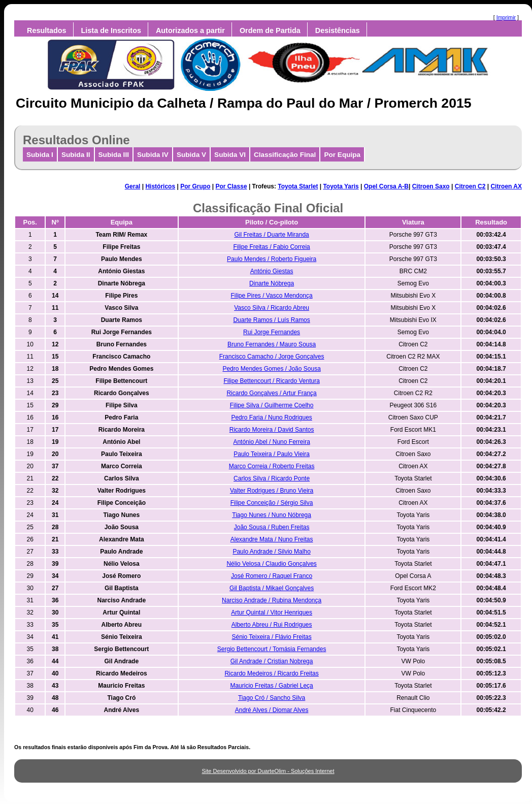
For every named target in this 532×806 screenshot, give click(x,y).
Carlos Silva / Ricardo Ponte (272, 478)
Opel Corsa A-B (386, 186)
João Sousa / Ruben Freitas (272, 527)
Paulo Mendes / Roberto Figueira (272, 259)
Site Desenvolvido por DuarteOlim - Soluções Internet (268, 771)
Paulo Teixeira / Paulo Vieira (272, 454)
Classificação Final (285, 155)
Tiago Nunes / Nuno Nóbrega (272, 515)
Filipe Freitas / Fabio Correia (271, 247)
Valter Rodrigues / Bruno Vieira (272, 491)
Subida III (114, 155)
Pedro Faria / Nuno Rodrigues (271, 417)
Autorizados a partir (190, 30)
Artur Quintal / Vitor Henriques (272, 612)
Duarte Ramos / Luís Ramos (271, 320)
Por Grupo (195, 186)
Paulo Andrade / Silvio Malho (271, 552)
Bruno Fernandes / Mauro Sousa (272, 344)
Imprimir (506, 17)
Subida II (76, 155)
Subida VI (230, 155)
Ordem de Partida (270, 30)
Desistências (338, 30)
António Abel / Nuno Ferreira (271, 442)
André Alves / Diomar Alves (272, 710)
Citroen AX (506, 186)
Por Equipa (342, 155)
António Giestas (272, 271)
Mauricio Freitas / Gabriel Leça (271, 686)
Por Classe (231, 186)
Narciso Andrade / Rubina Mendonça (272, 600)
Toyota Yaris (341, 186)
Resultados (47, 30)
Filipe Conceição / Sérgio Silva (272, 503)
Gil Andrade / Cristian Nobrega (272, 661)
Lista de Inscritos (111, 30)
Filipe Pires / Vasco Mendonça (272, 296)
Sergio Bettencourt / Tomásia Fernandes (272, 649)
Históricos (160, 186)
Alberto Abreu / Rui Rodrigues (272, 625)
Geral (133, 186)
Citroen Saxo (431, 186)
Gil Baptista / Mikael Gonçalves (272, 588)
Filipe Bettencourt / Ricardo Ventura (271, 381)
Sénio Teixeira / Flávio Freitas (272, 637)
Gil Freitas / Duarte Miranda (271, 235)
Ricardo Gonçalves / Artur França (271, 393)
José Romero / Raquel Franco (272, 576)
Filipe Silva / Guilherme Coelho (272, 405)
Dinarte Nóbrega (272, 283)
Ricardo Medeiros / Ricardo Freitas (271, 673)
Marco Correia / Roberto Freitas (272, 466)
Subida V (191, 155)
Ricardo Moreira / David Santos (272, 430)
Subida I (40, 155)
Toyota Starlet (298, 186)
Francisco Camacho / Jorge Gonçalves (272, 357)
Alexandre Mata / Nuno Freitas (272, 539)
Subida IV (153, 155)
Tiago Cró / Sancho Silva (272, 698)
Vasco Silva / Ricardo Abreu (272, 308)
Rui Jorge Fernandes (272, 332)
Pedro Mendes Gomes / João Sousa (271, 369)
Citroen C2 (470, 186)
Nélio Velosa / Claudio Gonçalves (271, 564)
